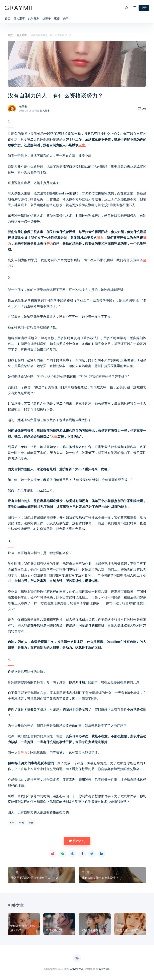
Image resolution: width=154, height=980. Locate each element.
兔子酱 (23, 106)
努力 (100, 237)
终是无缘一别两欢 (128, 930)
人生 (82, 145)
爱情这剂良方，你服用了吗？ (23, 928)
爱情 (31, 822)
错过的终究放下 (56, 930)
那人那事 (19, 18)
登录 (144, 8)
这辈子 (47, 18)
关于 (66, 18)
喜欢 (77, 841)
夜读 (57, 18)
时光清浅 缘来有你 (93, 930)
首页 (8, 18)
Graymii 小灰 (77, 969)
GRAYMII (104, 969)
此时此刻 (34, 18)
